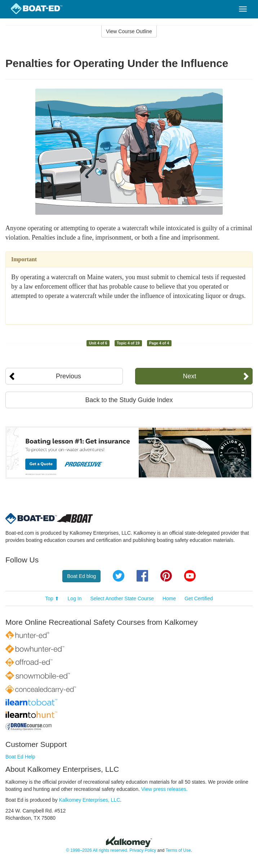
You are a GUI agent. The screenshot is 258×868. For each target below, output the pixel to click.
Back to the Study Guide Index (129, 400)
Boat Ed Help (20, 757)
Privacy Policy (143, 850)
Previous (68, 376)
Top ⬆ (52, 598)
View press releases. (164, 789)
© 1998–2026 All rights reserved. (97, 850)
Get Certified (199, 598)
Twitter (119, 576)
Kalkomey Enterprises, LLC (90, 800)
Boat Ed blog (81, 576)
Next (190, 376)
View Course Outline (129, 31)
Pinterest (166, 576)
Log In (75, 598)
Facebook (142, 576)
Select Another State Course (122, 598)
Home (169, 598)
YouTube (190, 576)
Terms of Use (178, 850)
